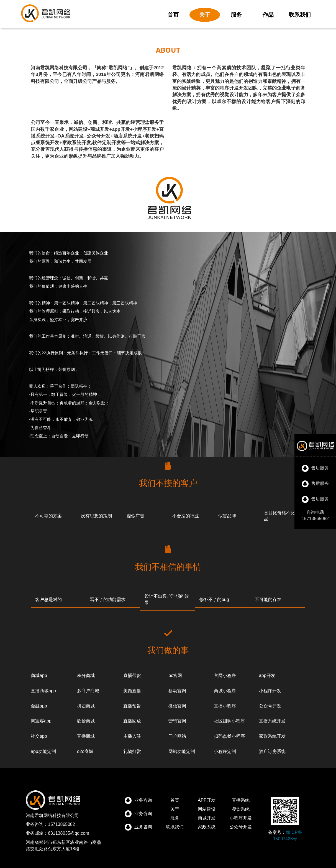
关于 (205, 15)
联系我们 (300, 15)
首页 (173, 15)
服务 (236, 15)
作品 (268, 15)
